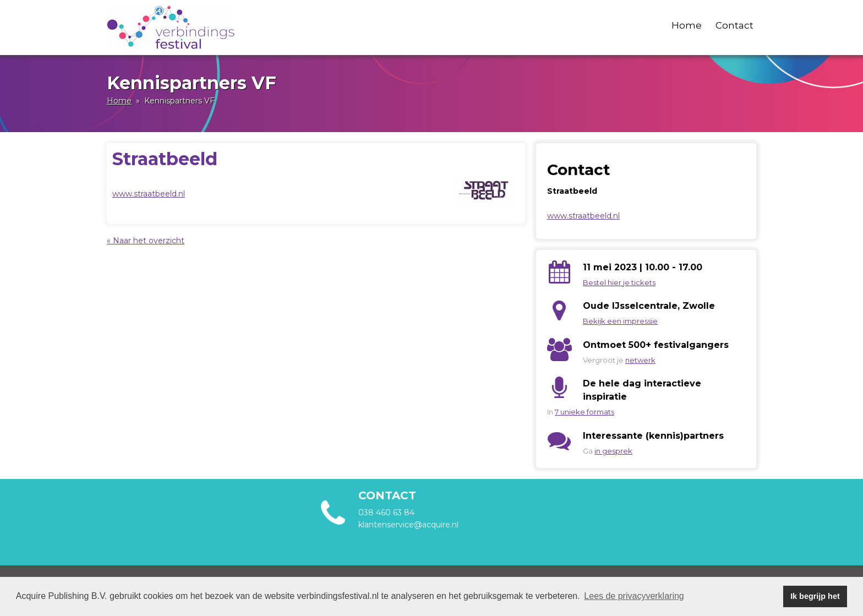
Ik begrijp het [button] (815, 596)
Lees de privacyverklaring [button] (634, 596)
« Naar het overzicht (146, 241)
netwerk (640, 360)
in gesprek (613, 451)
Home (687, 25)
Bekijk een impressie (620, 321)
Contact (734, 25)
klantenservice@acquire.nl (409, 525)
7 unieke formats (585, 412)
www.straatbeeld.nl (149, 194)
